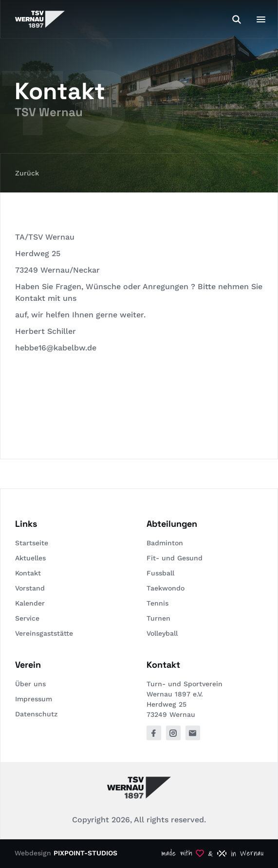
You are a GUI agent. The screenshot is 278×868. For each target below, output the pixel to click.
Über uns (30, 684)
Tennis (158, 603)
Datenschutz (36, 714)
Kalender (30, 603)
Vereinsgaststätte (44, 633)
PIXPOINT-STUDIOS (85, 853)
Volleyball (162, 633)
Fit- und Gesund (175, 558)
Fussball (160, 573)
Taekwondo (166, 588)
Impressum (34, 699)
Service (27, 618)
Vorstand (30, 588)
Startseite (32, 543)
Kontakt (28, 573)
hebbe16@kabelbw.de (56, 348)
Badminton (165, 543)
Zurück (27, 173)
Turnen (158, 618)
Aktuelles (30, 558)
